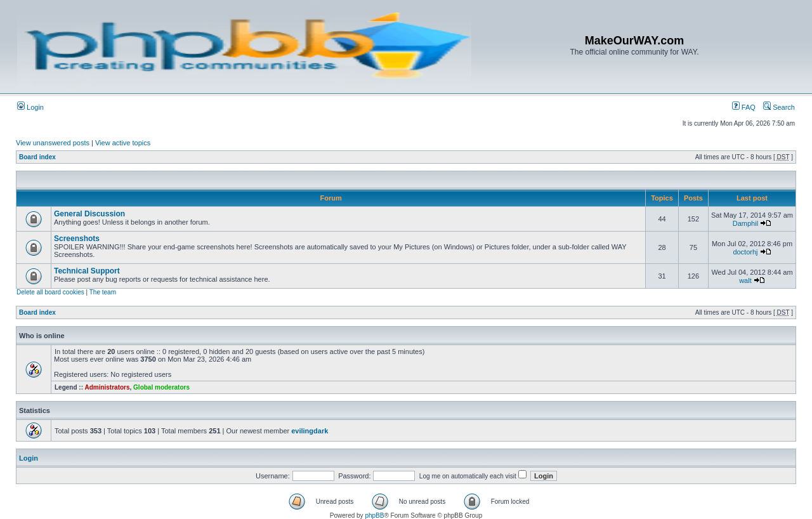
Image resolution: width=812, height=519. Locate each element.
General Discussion (89, 214)
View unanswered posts (53, 143)
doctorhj (745, 252)
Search (779, 107)
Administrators (107, 387)
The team (103, 292)
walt (745, 280)
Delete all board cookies (50, 292)
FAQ (744, 107)
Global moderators (161, 387)
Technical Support (87, 271)
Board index (37, 157)
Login (30, 107)
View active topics (123, 143)
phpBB (374, 516)
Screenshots (77, 239)
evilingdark (310, 431)
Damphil (745, 223)
